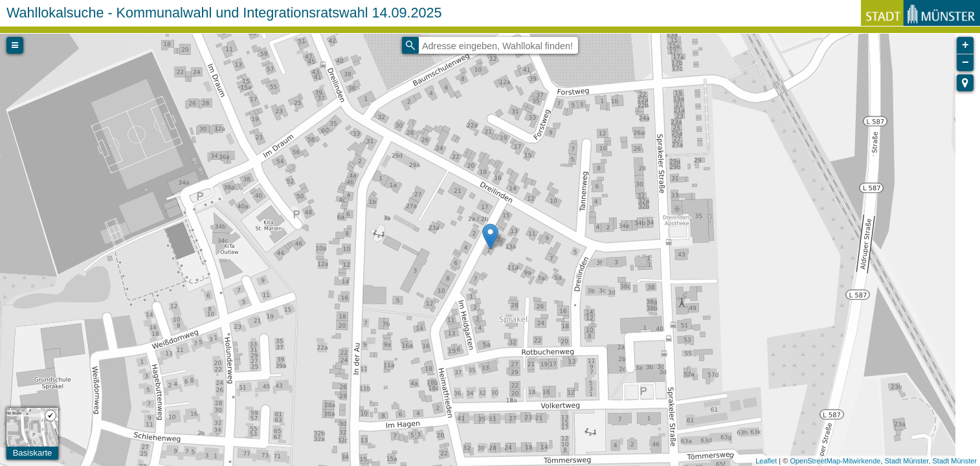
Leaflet (766, 461)
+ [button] (965, 45)
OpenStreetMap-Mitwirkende (835, 461)
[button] (965, 83)
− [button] (965, 63)
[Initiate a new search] (410, 45)
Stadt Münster (907, 461)
